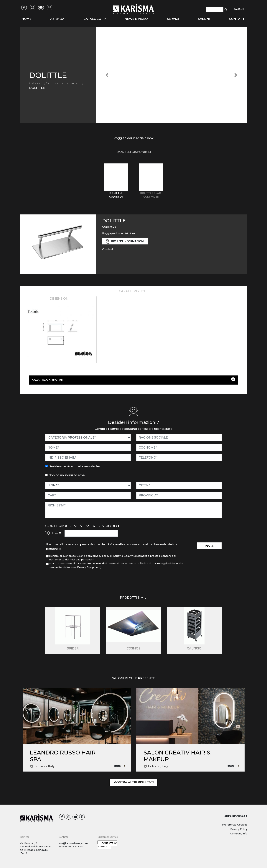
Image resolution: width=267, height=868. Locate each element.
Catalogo (36, 83)
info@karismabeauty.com (73, 843)
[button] (107, 75)
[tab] (116, 181)
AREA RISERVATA (236, 816)
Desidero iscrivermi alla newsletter (74, 466)
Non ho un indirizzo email (67, 475)
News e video (136, 19)
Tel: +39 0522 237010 (71, 847)
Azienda (57, 19)
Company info (239, 833)
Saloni (204, 19)
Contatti (237, 19)
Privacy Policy (239, 829)
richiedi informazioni (125, 241)
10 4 (53, 533)
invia (209, 546)
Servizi (173, 19)
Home (27, 19)
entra (119, 766)
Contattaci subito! (107, 845)
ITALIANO (238, 9)
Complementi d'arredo (64, 83)
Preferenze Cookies (235, 825)
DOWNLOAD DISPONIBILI (133, 379)
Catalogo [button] (95, 19)
